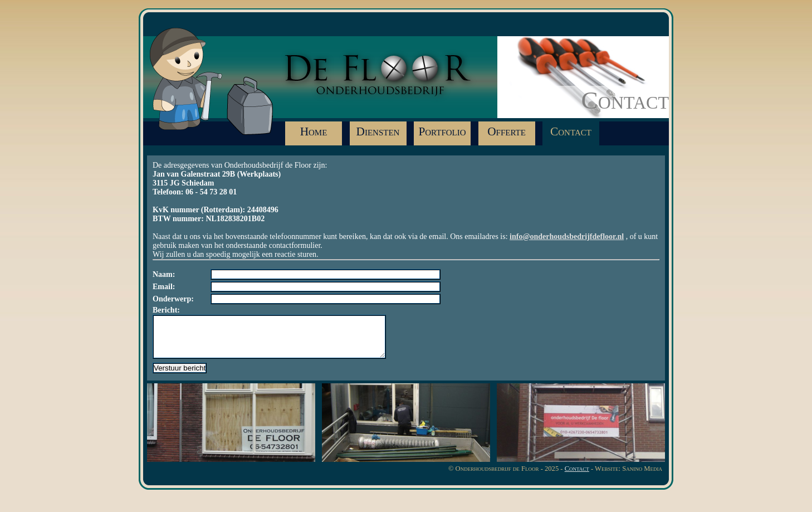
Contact (571, 131)
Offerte (507, 131)
